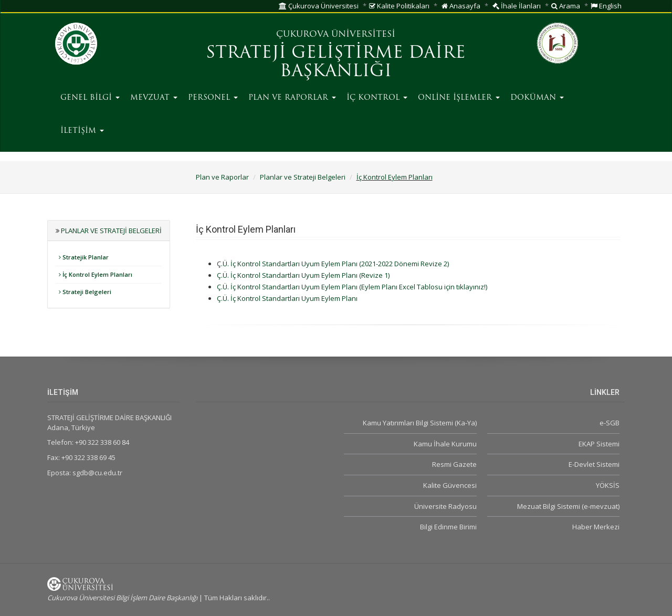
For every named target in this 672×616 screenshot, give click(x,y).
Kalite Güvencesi (450, 485)
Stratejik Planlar (84, 257)
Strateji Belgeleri (85, 292)
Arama (566, 6)
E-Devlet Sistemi (594, 464)
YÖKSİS (608, 485)
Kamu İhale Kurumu (445, 444)
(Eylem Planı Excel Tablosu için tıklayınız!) (423, 287)
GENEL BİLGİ (90, 98)
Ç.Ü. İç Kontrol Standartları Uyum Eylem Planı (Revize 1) (303, 275)
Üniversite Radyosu (445, 506)
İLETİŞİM (82, 131)
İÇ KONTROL (377, 98)
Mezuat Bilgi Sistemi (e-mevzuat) (568, 506)
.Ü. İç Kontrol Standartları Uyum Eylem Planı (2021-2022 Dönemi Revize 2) (335, 264)
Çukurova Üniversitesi (319, 6)
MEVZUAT (154, 98)
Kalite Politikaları (399, 6)
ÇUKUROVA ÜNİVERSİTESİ (336, 35)
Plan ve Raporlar (222, 177)
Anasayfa (461, 6)
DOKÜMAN (537, 98)
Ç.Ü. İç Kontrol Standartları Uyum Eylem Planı (287, 287)
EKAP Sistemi (599, 444)
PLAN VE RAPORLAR (292, 98)
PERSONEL (213, 98)
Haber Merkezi (596, 527)
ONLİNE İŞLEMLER (459, 98)
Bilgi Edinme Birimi (448, 527)
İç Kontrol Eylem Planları (395, 177)
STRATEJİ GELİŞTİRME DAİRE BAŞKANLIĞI (336, 63)
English (606, 6)
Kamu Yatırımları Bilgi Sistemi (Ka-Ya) (420, 423)
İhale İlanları (517, 6)
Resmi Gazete (454, 464)
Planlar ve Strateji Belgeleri (303, 177)
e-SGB (610, 423)
